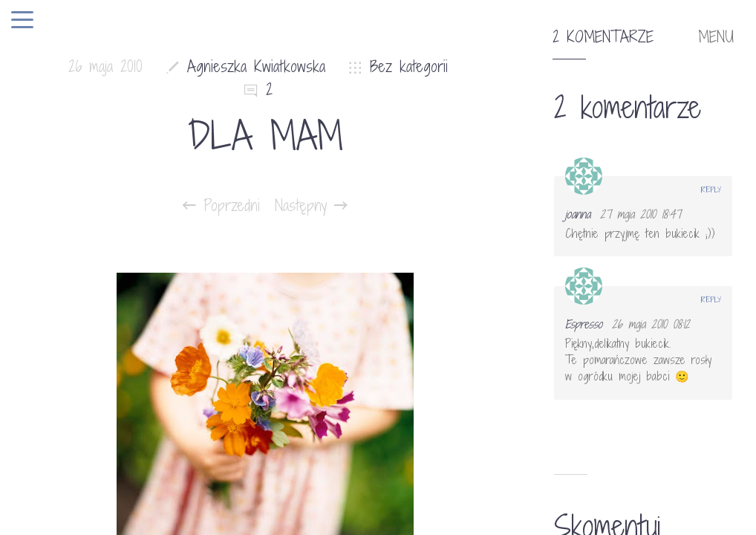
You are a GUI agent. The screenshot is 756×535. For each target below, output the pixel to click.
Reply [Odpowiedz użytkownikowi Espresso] (711, 299)
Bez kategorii (409, 67)
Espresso (584, 324)
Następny (311, 206)
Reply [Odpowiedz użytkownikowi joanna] (711, 189)
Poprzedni (221, 206)
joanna (578, 214)
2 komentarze (603, 37)
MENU (716, 37)
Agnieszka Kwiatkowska (256, 67)
